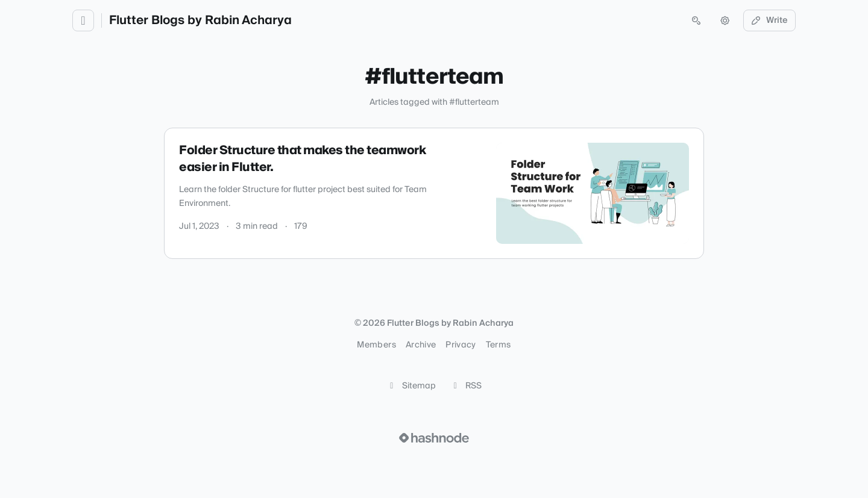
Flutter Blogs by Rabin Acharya (200, 20)
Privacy (461, 345)
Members (376, 345)
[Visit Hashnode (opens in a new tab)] (434, 438)
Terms (498, 345)
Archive (421, 345)
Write (770, 20)
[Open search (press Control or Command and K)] (696, 20)
